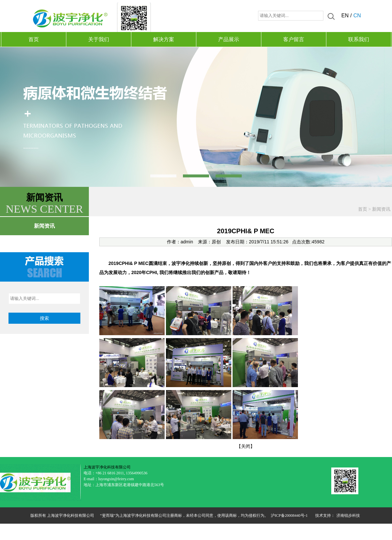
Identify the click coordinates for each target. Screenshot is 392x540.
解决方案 (164, 39)
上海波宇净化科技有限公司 (107, 467)
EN (345, 16)
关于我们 (99, 39)
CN (357, 16)
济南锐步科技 (348, 515)
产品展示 (229, 39)
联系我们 (359, 39)
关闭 (246, 446)
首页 (34, 39)
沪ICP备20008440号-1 (289, 515)
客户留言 (294, 39)
